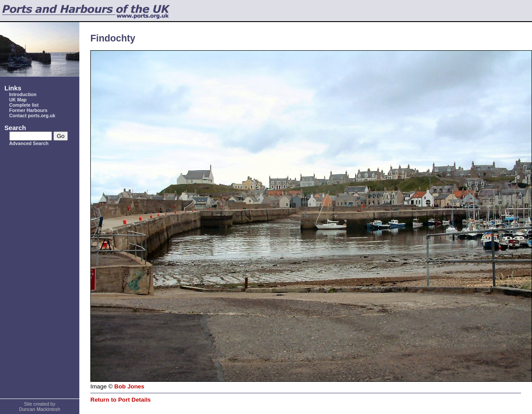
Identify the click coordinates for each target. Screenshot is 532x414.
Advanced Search (29, 143)
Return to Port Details (121, 400)
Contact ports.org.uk (32, 116)
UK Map (18, 100)
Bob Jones (129, 386)
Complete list (24, 105)
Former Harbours (28, 110)
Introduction (23, 94)
